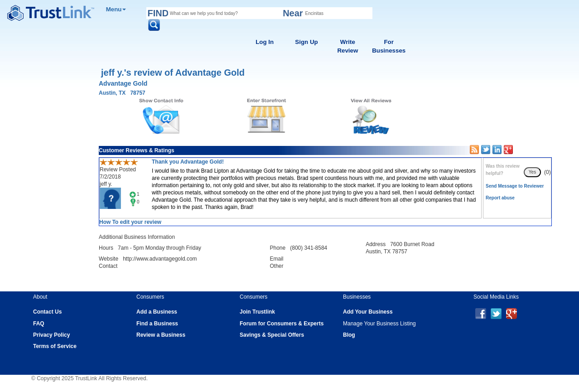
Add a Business (157, 312)
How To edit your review (130, 222)
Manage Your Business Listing (379, 324)
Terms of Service (55, 346)
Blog (349, 335)
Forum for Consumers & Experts (282, 324)
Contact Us (47, 312)
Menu (116, 9)
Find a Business (157, 324)
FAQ (39, 324)
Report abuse (500, 198)
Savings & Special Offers (272, 335)
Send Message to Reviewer (515, 186)
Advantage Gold (123, 83)
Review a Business (161, 335)
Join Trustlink (257, 312)
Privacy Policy (51, 335)
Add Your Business (368, 312)
